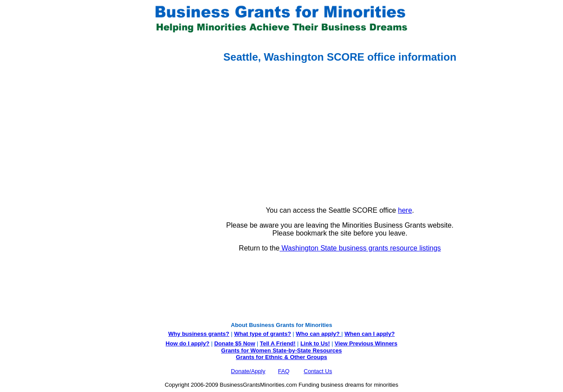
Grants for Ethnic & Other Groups (281, 357)
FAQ (284, 371)
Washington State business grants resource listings (360, 248)
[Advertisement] (39, 183)
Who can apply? (319, 334)
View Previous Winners (366, 343)
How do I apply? (188, 343)
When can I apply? (369, 334)
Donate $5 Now (235, 343)
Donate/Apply (248, 371)
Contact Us (318, 371)
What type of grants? (262, 334)
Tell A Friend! (278, 343)
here (405, 210)
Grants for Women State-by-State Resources (281, 350)
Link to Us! (315, 343)
